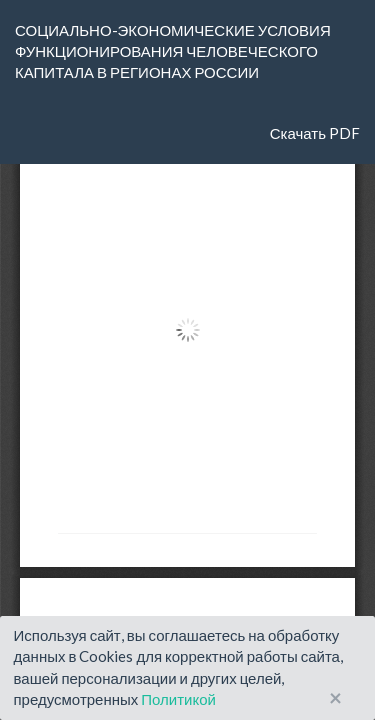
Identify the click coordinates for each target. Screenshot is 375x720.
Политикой (178, 699)
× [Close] (335, 698)
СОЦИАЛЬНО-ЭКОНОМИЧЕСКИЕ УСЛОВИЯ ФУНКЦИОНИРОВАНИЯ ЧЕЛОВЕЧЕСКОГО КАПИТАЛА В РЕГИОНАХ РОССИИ (173, 51)
